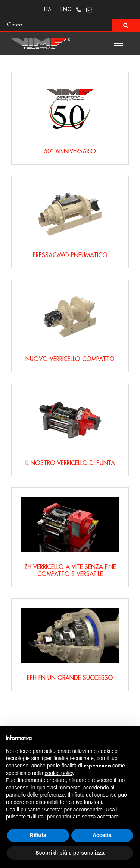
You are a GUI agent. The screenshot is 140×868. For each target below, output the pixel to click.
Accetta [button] (102, 835)
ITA (48, 9)
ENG (66, 9)
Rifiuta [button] (38, 835)
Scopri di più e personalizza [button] (70, 853)
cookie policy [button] (60, 773)
